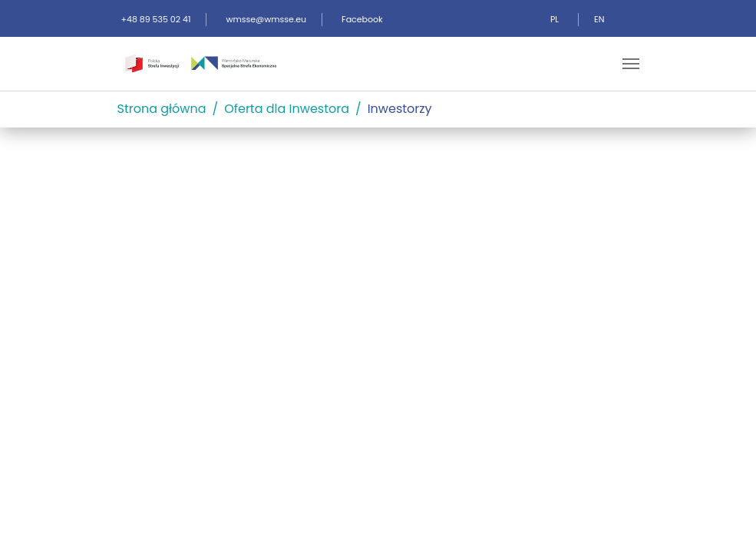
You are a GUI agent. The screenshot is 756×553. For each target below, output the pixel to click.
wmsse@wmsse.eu (266, 19)
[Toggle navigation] (631, 64)
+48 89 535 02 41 (156, 19)
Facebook (362, 19)
